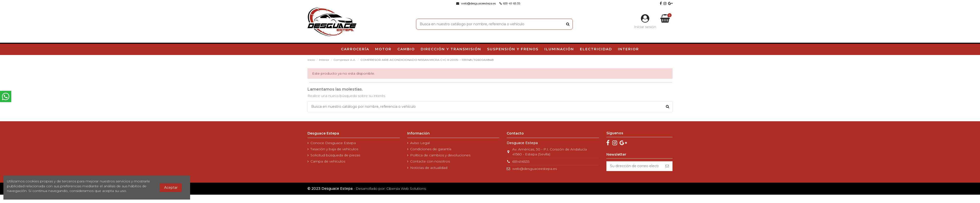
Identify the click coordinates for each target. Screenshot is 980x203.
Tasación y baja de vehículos (334, 149)
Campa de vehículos (328, 161)
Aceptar (171, 188)
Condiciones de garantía (431, 149)
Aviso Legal (420, 143)
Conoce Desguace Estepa (333, 143)
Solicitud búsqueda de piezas (335, 155)
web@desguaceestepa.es (535, 169)
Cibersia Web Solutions (406, 189)
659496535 (521, 162)
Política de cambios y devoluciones (440, 155)
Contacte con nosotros (430, 161)
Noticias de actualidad (429, 168)
